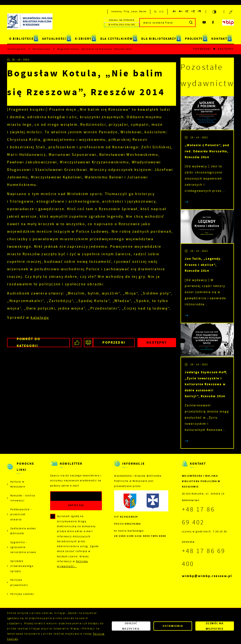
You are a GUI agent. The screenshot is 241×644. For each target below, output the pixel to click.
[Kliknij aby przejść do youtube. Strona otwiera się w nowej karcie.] (204, 22)
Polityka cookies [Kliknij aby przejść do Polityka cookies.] (22, 594)
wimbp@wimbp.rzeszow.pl (207, 576)
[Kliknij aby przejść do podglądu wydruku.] (88, 343)
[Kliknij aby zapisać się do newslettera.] (76, 505)
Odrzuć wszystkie (131, 626)
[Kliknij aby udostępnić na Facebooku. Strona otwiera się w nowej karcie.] (77, 343)
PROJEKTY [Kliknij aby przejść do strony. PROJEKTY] (194, 39)
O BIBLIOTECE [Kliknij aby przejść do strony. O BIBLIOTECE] (21, 39)
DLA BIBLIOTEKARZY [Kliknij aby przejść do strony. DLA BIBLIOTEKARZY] (159, 39)
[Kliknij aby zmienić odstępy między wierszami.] (187, 12)
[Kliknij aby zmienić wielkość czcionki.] (175, 12)
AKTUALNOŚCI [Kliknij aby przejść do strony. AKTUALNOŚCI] (54, 39)
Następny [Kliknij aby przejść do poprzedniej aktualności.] (225, 49)
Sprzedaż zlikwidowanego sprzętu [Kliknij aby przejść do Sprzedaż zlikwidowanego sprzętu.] (22, 566)
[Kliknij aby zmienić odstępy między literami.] (181, 12)
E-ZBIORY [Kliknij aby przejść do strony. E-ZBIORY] (83, 39)
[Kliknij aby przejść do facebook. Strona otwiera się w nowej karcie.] (213, 22)
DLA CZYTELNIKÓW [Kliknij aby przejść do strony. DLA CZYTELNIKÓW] (116, 39)
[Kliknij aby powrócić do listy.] (214, 49)
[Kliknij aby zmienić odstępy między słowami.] (193, 12)
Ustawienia (173, 626)
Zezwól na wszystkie (215, 626)
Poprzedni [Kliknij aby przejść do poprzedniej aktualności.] (202, 49)
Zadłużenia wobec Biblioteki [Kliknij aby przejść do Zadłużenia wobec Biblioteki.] (23, 531)
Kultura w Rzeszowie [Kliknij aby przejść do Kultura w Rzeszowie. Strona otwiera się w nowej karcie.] (18, 484)
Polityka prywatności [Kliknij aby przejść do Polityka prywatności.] (19, 582)
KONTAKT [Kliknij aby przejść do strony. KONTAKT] (219, 39)
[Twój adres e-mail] (69, 496)
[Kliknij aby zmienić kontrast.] (215, 12)
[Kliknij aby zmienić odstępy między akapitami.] (199, 12)
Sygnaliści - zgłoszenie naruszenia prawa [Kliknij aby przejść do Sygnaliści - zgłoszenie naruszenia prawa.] (23, 547)
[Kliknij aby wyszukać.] (191, 23)
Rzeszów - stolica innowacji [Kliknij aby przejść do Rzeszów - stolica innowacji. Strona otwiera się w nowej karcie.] (23, 498)
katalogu (40, 318)
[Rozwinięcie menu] (22, 470)
